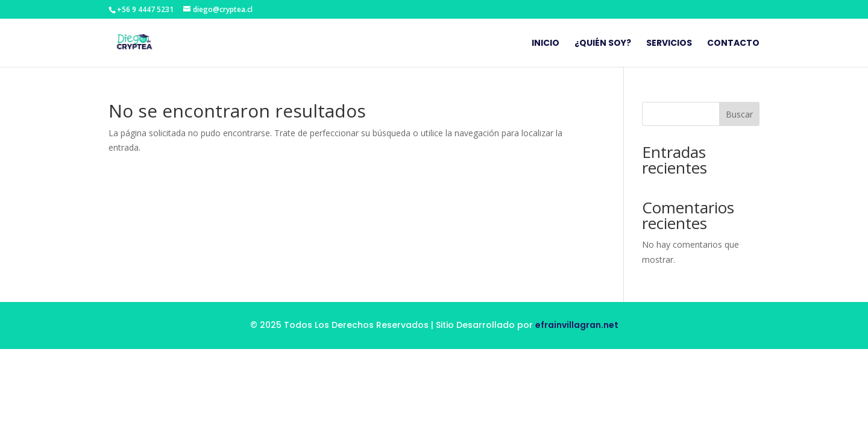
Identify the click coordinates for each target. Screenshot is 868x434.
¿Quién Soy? (603, 44)
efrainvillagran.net (577, 325)
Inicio (546, 44)
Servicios (669, 44)
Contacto (733, 44)
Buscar (739, 114)
